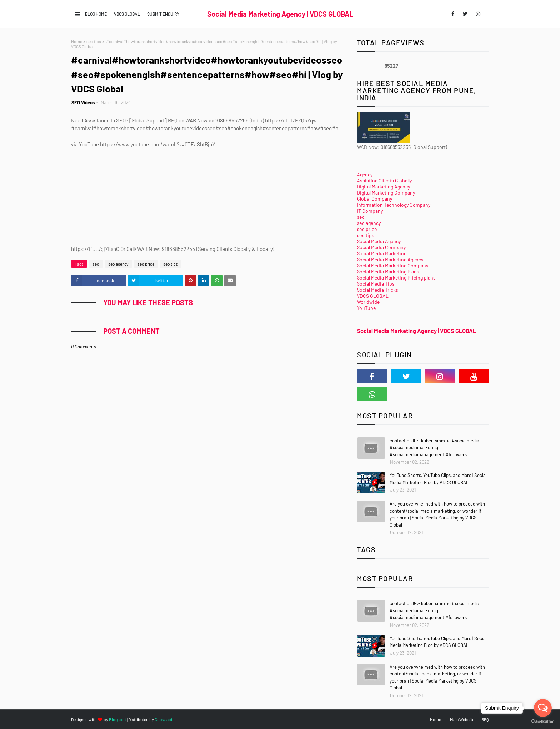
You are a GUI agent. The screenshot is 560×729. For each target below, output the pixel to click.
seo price (146, 264)
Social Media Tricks (377, 290)
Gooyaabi (163, 719)
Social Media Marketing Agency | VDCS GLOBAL (280, 14)
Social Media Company (381, 247)
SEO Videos (83, 102)
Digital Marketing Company (386, 193)
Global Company (374, 199)
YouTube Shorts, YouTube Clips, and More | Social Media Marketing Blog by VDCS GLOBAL (438, 479)
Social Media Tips (376, 284)
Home (77, 41)
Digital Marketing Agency (383, 187)
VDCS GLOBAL (127, 14)
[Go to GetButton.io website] (543, 722)
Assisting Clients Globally (384, 180)
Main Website (462, 719)
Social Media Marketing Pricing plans (396, 278)
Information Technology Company (394, 205)
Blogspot (117, 719)
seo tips (94, 41)
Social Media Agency (379, 241)
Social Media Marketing (382, 253)
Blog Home (96, 14)
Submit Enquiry (163, 14)
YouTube (366, 308)
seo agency (118, 264)
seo (96, 264)
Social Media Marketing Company (392, 265)
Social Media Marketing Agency (390, 259)
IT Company (370, 211)
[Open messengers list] (543, 708)
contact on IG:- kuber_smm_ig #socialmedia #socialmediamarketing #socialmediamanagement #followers (434, 448)
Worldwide (368, 302)
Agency (365, 174)
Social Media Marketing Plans (388, 272)
